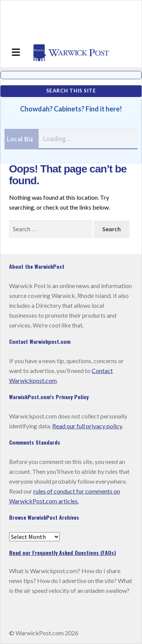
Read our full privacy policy (87, 426)
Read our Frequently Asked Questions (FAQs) (62, 552)
